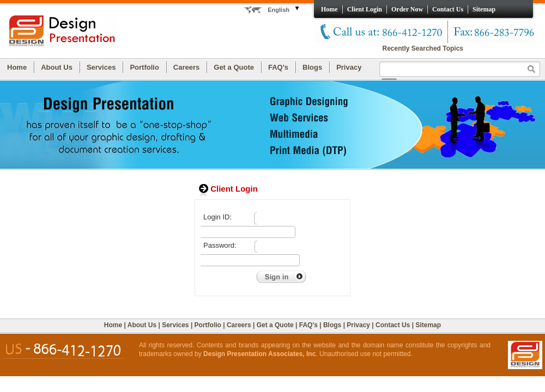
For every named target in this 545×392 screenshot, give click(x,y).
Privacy (349, 67)
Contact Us (448, 9)
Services (101, 67)
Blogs (312, 67)
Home (329, 9)
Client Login (365, 9)
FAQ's (278, 67)
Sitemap (484, 9)
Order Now (407, 9)
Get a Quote (234, 67)
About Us (57, 67)
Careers (186, 67)
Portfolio (144, 67)
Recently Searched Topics (423, 48)
